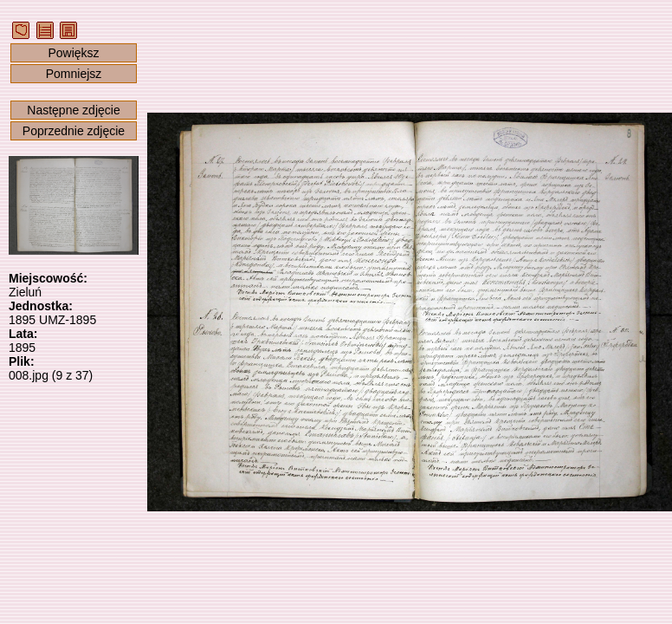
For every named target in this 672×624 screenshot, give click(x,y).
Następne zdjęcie (73, 110)
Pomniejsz (74, 74)
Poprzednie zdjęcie (74, 131)
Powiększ (73, 53)
